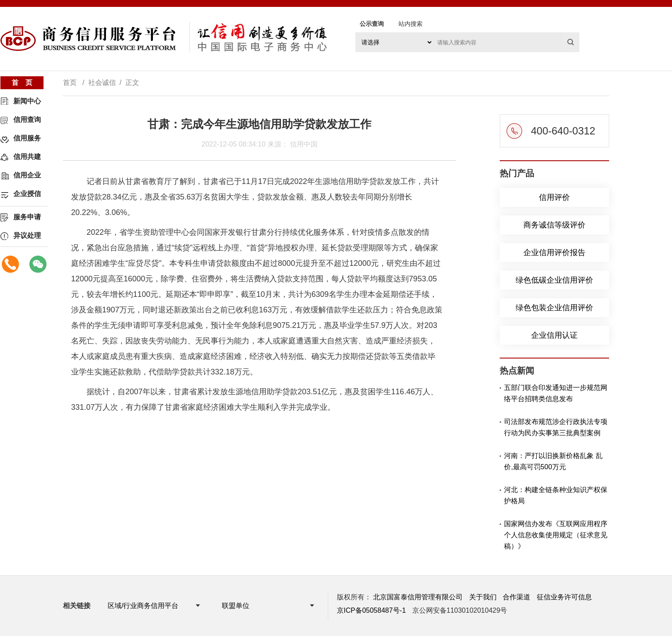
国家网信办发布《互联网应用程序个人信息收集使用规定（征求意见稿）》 (556, 535)
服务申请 (27, 217)
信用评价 (554, 197)
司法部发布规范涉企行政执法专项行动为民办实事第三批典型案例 (556, 427)
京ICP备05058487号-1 (371, 610)
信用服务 (27, 138)
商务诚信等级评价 (554, 225)
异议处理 (27, 235)
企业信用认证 (554, 335)
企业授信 (27, 194)
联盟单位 (236, 606)
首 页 (22, 83)
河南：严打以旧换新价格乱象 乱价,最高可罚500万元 (553, 461)
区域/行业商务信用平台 (143, 606)
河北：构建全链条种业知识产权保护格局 (556, 495)
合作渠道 (516, 597)
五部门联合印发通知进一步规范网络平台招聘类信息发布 (556, 393)
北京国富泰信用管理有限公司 (418, 597)
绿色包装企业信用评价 (554, 308)
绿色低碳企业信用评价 (554, 280)
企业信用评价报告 (554, 253)
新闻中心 (27, 101)
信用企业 (27, 175)
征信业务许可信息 (564, 597)
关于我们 (483, 597)
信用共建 (27, 157)
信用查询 (27, 120)
